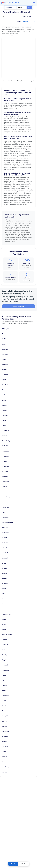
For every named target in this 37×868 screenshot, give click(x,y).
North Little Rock (7, 608)
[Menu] (34, 2)
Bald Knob (5, 313)
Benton (4, 333)
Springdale (5, 690)
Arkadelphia (5, 302)
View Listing (27, 46)
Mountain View (6, 588)
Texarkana (5, 710)
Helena (4, 476)
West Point (5, 746)
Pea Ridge (5, 628)
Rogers (4, 664)
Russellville (5, 669)
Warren (4, 735)
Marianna (5, 552)
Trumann (5, 715)
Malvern (4, 547)
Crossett (4, 379)
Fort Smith (5, 445)
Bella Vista (5, 328)
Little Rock (5, 532)
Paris (4, 623)
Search (30, 7)
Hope (4, 486)
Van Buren (5, 720)
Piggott (4, 633)
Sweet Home (6, 705)
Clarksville (5, 369)
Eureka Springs (6, 414)
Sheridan (5, 679)
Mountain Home (7, 583)
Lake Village (6, 521)
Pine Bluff (5, 639)
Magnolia (5, 542)
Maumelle (5, 557)
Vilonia (4, 725)
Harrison (5, 465)
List (13, 864)
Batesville (5, 323)
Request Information (18, 280)
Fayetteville (5, 430)
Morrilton (5, 577)
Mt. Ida (4, 593)
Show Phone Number (27, 43)
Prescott (4, 649)
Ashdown (5, 307)
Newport (5, 603)
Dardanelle (5, 389)
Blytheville (5, 348)
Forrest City (5, 440)
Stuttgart (5, 700)
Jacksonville (6, 506)
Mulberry (5, 598)
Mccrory (4, 562)
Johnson (5, 511)
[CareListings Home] (16, 3)
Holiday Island (6, 481)
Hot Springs (5, 491)
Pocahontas (5, 644)
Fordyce (4, 435)
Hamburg (5, 460)
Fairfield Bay (6, 419)
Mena (4, 567)
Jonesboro (5, 516)
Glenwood (5, 450)
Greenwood (5, 455)
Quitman (4, 659)
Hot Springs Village (8, 496)
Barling (4, 318)
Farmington (5, 425)
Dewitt (4, 394)
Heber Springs (6, 470)
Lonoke (4, 537)
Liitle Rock (5, 526)
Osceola (4, 613)
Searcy (4, 674)
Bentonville (5, 338)
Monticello (5, 572)
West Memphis (6, 740)
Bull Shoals (5, 358)
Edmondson (5, 404)
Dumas (4, 399)
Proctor (4, 654)
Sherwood (5, 684)
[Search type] (10, 7)
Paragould (5, 618)
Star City (5, 695)
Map (24, 864)
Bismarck (5, 343)
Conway (4, 374)
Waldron (4, 730)
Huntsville (5, 501)
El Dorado (5, 409)
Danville (4, 384)
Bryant (4, 353)
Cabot (4, 363)
